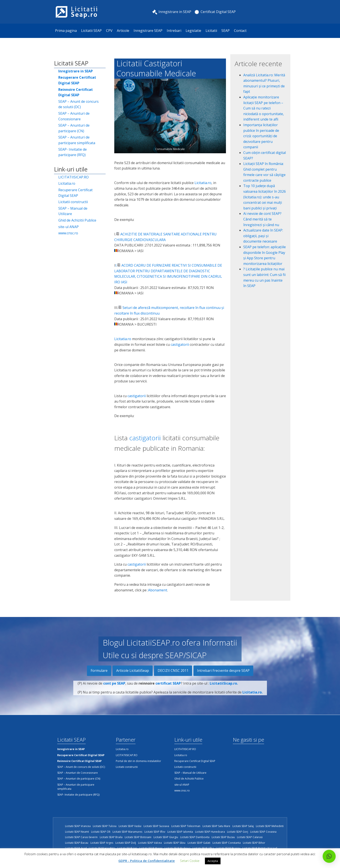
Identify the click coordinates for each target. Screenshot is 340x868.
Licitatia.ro (67, 183)
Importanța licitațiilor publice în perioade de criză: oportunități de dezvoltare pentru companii (261, 136)
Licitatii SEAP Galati (199, 843)
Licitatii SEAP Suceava (156, 826)
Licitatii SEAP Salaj (243, 826)
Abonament (158, 590)
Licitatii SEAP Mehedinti (270, 826)
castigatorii (179, 344)
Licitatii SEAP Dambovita (195, 837)
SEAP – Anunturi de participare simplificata (77, 140)
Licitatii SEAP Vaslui (130, 826)
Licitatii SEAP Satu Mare (216, 826)
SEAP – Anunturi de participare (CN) (74, 128)
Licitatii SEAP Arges (102, 843)
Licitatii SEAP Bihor (254, 843)
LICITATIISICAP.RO (74, 177)
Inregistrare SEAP (148, 31)
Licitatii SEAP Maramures (127, 832)
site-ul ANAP (69, 227)
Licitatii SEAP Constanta (227, 843)
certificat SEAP (168, 689)
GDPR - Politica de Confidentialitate (147, 861)
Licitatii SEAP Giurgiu (166, 837)
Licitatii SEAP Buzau (223, 837)
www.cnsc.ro (68, 233)
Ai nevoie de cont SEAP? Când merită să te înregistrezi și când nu (262, 219)
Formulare (99, 671)
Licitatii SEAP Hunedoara (210, 832)
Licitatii (211, 31)
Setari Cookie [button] (190, 861)
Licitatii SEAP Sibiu (175, 843)
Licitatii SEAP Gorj (238, 832)
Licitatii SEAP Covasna (263, 832)
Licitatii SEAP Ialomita (180, 832)
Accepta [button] (213, 861)
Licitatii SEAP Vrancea (78, 826)
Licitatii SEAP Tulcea (105, 826)
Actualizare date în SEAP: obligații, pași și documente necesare (263, 236)
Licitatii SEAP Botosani (138, 837)
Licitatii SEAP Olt (101, 832)
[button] (329, 856)
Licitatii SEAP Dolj (126, 843)
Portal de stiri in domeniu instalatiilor (138, 761)
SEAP (226, 31)
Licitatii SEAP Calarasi (250, 837)
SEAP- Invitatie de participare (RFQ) (73, 152)
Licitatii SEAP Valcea (150, 843)
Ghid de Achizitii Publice (77, 220)
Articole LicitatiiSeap (133, 671)
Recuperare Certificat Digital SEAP (75, 193)
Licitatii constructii (73, 202)
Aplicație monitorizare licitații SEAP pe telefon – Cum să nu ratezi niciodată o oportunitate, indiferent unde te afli (264, 108)
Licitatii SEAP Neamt (77, 832)
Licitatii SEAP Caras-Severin (81, 837)
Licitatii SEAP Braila (111, 837)
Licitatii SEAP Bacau (77, 843)
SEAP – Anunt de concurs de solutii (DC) (78, 104)
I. (116, 265)
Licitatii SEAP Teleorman (186, 826)
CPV (109, 31)
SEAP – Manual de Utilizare (73, 211)
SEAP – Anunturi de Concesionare (74, 116)
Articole (123, 31)
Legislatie (193, 31)
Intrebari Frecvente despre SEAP (223, 671)
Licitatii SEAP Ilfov (155, 832)
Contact (240, 31)
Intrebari (174, 31)
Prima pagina (66, 31)
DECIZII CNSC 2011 (173, 671)
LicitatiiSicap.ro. (224, 689)
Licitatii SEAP (91, 31)
